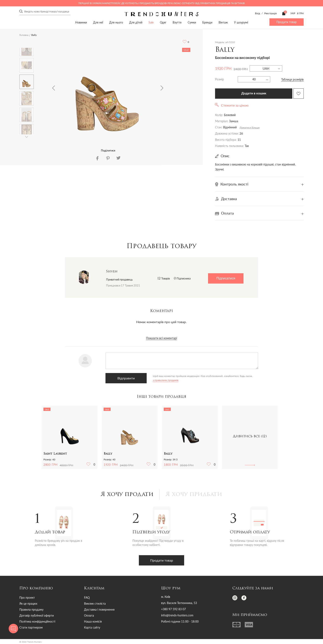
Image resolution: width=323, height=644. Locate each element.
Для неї (98, 22)
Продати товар (287, 22)
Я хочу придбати (194, 495)
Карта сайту (92, 627)
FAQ (87, 598)
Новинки (81, 22)
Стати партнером (31, 627)
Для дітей (136, 22)
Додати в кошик (254, 93)
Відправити (126, 378)
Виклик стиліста (95, 604)
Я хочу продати (127, 495)
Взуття (177, 22)
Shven (112, 272)
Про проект (27, 598)
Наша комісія (93, 621)
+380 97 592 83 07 (173, 609)
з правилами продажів (166, 380)
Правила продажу (31, 609)
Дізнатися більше (250, 127)
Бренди (207, 22)
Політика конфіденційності (37, 621)
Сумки (192, 22)
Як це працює (28, 604)
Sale (151, 22)
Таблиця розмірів (292, 79)
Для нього (116, 22)
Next (162, 88)
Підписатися (226, 278)
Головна (24, 35)
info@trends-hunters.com (177, 615)
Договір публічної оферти (37, 615)
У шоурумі (241, 22)
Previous (54, 88)
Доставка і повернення (99, 609)
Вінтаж (223, 22)
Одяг (163, 22)
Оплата (89, 615)
